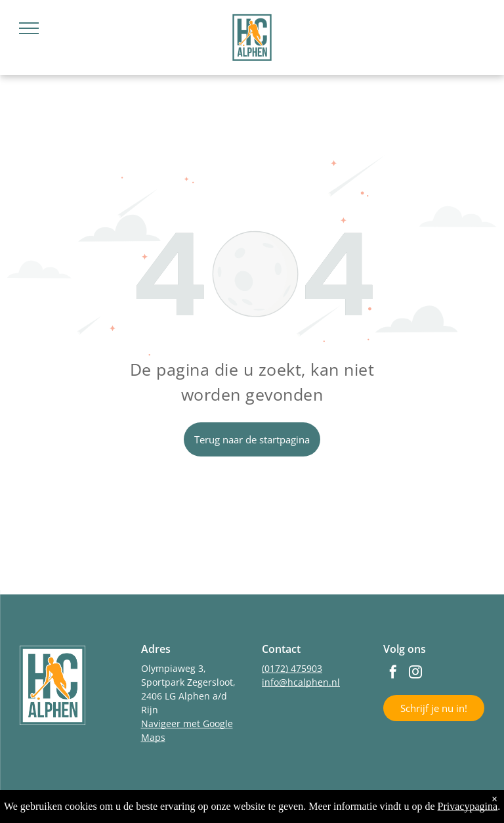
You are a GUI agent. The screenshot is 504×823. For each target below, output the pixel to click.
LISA (352, 807)
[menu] (29, 28)
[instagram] (415, 674)
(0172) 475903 (292, 668)
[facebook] (393, 674)
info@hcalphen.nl (301, 682)
